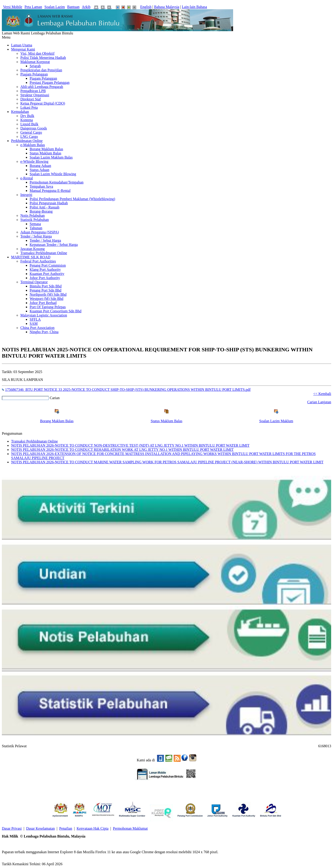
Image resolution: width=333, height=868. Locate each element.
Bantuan (73, 7)
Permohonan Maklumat (130, 828)
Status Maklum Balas (45, 153)
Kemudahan (20, 112)
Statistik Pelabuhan (35, 220)
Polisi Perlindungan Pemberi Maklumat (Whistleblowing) (72, 199)
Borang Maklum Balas (46, 149)
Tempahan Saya (41, 186)
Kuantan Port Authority (47, 274)
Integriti (26, 195)
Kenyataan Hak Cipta (92, 828)
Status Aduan (39, 170)
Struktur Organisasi (35, 95)
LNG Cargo (29, 137)
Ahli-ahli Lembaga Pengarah (42, 87)
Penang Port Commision (48, 265)
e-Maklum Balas (33, 145)
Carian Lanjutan (319, 402)
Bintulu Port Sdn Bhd (46, 286)
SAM (34, 324)
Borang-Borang (41, 211)
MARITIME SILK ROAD (31, 257)
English (146, 7)
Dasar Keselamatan (40, 828)
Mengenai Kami (23, 49)
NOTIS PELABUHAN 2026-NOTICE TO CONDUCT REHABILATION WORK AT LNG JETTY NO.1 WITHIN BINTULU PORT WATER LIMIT (122, 450)
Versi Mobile (13, 7)
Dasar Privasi (12, 828)
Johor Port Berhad (43, 303)
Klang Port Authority (45, 270)
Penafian (66, 828)
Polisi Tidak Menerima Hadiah (43, 58)
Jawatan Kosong (32, 249)
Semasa (35, 224)
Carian (55, 398)
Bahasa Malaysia (167, 7)
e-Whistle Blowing (34, 161)
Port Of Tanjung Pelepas (48, 307)
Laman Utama (22, 45)
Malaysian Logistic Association (44, 315)
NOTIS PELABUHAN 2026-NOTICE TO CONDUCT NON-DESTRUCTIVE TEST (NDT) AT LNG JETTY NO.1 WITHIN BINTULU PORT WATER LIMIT (130, 445)
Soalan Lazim (55, 7)
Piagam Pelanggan (34, 74)
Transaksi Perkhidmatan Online (44, 253)
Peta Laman (33, 7)
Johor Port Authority (45, 278)
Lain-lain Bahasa (194, 7)
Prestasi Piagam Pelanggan (49, 83)
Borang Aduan (40, 166)
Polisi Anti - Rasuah (44, 207)
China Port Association (37, 328)
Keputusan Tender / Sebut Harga (54, 245)
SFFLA (35, 319)
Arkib (86, 7)
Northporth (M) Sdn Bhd (48, 294)
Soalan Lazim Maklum (276, 421)
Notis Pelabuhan (32, 215)
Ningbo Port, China (44, 332)
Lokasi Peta (29, 107)
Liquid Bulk (29, 124)
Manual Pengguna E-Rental (50, 191)
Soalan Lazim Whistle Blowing (53, 174)
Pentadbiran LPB (33, 91)
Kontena (27, 120)
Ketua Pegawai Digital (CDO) (43, 103)
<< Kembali (322, 394)
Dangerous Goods (34, 128)
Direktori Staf (31, 99)
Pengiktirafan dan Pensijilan (41, 70)
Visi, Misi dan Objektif (37, 53)
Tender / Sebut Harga (36, 236)
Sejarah (35, 66)
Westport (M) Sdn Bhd (46, 299)
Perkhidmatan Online (27, 141)
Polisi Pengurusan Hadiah (49, 203)
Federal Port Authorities (38, 261)
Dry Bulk (27, 116)
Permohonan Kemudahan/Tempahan (57, 182)
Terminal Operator (34, 282)
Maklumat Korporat (35, 62)
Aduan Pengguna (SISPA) (40, 232)
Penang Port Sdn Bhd (45, 290)
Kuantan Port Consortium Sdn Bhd (55, 311)
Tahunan (36, 228)
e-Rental (27, 178)
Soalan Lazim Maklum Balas (51, 157)
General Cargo (31, 132)
